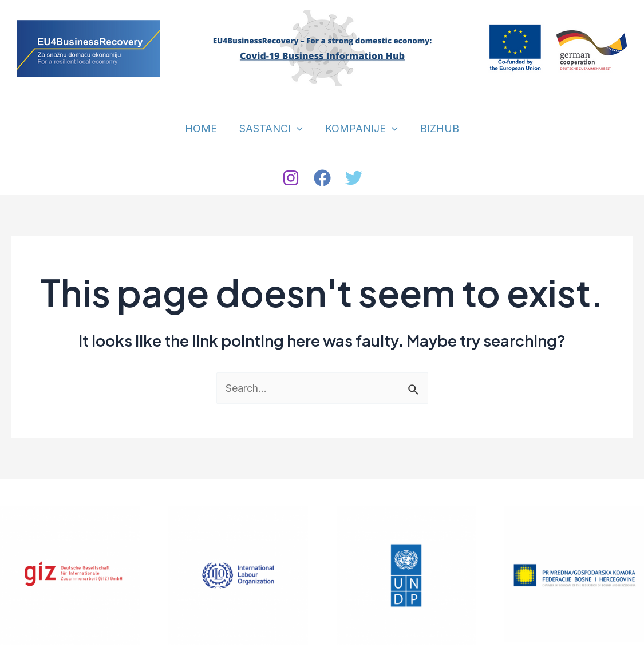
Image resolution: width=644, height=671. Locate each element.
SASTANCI (272, 129)
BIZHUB (437, 128)
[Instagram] (291, 178)
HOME (204, 128)
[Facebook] (322, 178)
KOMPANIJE (361, 129)
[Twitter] (354, 178)
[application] (298, 129)
